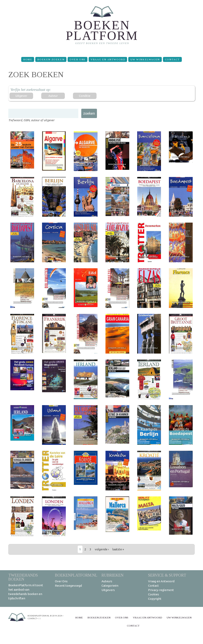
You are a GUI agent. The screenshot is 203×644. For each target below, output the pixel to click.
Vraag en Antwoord (108, 59)
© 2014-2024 (56, 616)
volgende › (102, 549)
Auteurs (107, 581)
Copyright (155, 599)
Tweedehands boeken (23, 577)
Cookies (154, 594)
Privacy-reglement (161, 590)
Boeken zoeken (51, 59)
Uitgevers (108, 590)
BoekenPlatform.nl (76, 575)
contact (32, 619)
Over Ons (78, 59)
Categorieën (110, 586)
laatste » (118, 549)
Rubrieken (113, 575)
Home (28, 59)
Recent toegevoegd (68, 586)
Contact (172, 59)
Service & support (167, 575)
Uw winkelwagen (145, 59)
